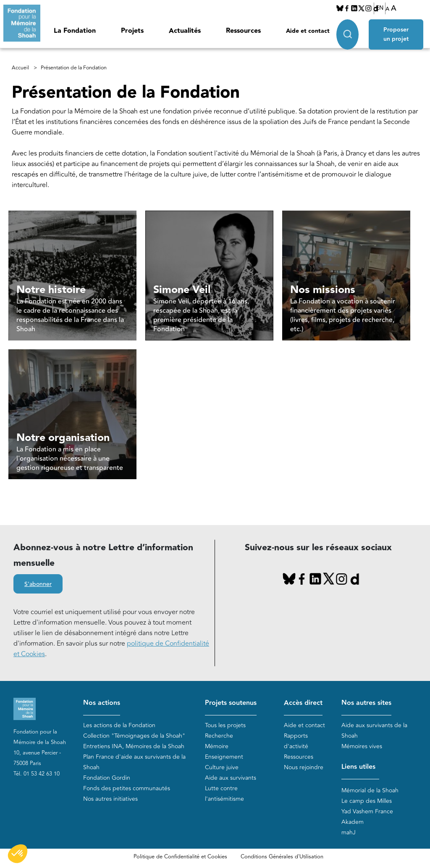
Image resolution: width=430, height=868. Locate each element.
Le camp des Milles (367, 801)
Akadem (353, 822)
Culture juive (222, 767)
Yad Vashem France (367, 811)
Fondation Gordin (107, 778)
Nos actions (102, 703)
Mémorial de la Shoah (370, 790)
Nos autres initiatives (110, 799)
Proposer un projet (396, 34)
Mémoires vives (362, 746)
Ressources (243, 31)
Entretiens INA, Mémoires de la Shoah (134, 746)
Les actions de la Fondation (119, 725)
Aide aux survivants (231, 778)
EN (380, 8)
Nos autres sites (366, 703)
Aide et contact (308, 31)
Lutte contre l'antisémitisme (224, 794)
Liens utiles (358, 767)
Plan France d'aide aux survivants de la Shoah (134, 762)
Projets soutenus (231, 703)
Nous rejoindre (304, 767)
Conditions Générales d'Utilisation (282, 857)
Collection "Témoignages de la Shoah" (134, 736)
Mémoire (217, 746)
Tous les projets (225, 725)
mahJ (349, 832)
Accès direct (303, 703)
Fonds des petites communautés (127, 788)
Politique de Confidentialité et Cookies (180, 857)
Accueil (20, 68)
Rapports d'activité (296, 741)
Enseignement (224, 757)
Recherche (219, 736)
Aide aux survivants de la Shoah (374, 731)
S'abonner (38, 584)
